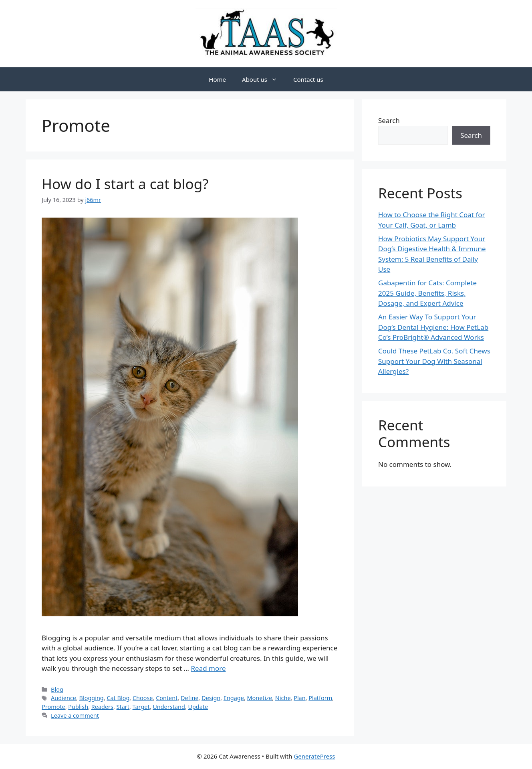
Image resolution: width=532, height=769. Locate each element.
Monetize (259, 698)
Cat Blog (118, 698)
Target (141, 707)
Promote (53, 707)
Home (217, 79)
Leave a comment (75, 716)
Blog (57, 689)
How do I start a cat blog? (125, 184)
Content (167, 698)
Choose (143, 698)
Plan (299, 698)
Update (198, 707)
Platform (320, 698)
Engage (234, 698)
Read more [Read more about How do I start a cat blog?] (208, 668)
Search (389, 120)
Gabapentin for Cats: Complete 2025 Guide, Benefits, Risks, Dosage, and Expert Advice (427, 293)
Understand (169, 707)
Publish (78, 707)
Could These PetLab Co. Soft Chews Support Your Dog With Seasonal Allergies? (434, 361)
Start (123, 707)
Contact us (308, 79)
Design (211, 698)
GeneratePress (314, 756)
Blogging (92, 698)
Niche (283, 698)
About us (264, 79)
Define (189, 698)
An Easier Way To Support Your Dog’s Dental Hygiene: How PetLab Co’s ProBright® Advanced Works (433, 327)
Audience (63, 698)
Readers (102, 707)
